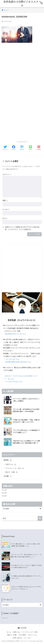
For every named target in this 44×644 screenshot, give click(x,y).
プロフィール (32, 636)
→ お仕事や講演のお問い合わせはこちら (17, 363)
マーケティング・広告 (15, 469)
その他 (8, 477)
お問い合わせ (17, 639)
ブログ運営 (22, 636)
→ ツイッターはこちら (11, 360)
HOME (22, 629)
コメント (7, 175)
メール (6, 210)
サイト (5, 219)
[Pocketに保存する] (39, 149)
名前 (5, 201)
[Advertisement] (22, 68)
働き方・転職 (12, 473)
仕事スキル (11, 465)
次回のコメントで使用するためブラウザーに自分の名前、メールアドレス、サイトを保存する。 (22, 229)
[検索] (40, 519)
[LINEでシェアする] (30, 149)
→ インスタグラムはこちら (13, 382)
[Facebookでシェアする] (14, 149)
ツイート (5, 619)
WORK (8, 461)
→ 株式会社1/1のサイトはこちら (15, 335)
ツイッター (27, 639)
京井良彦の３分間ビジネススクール (22, 4)
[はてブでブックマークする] (22, 149)
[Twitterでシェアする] (5, 149)
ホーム (9, 633)
